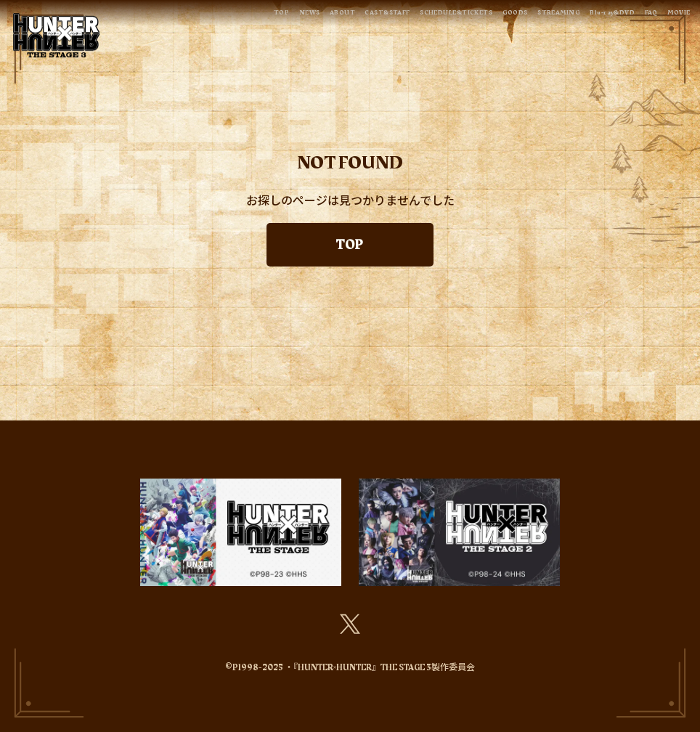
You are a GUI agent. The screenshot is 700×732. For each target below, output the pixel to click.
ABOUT (232, 16)
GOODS (459, 16)
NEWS (190, 16)
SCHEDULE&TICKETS (382, 16)
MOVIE (673, 16)
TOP (155, 16)
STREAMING (517, 16)
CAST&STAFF (291, 16)
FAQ (637, 16)
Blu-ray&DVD (586, 16)
